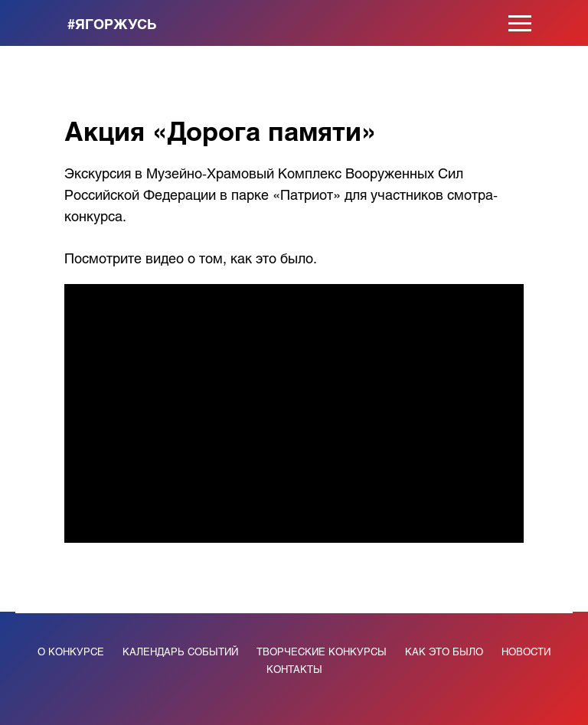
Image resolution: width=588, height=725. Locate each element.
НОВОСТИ (526, 651)
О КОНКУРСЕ (71, 651)
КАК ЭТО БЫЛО (444, 651)
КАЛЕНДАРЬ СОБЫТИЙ (180, 651)
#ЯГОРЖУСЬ (112, 23)
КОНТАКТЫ (294, 669)
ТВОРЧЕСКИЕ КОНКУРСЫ (322, 651)
